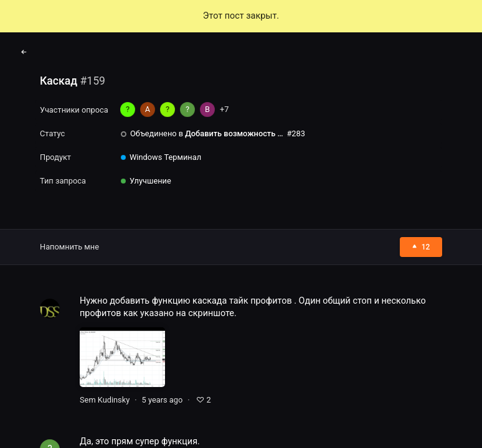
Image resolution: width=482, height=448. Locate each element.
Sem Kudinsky (105, 400)
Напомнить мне (69, 247)
